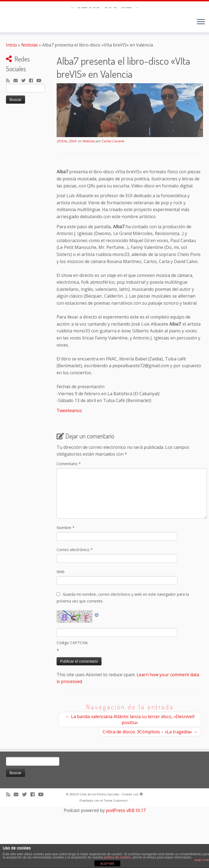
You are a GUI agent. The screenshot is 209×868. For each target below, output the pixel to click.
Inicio (11, 106)
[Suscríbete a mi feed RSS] (10, 142)
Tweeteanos (69, 471)
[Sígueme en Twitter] (25, 142)
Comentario (69, 525)
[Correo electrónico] (17, 142)
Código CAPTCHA (72, 704)
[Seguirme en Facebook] (33, 142)
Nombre (66, 589)
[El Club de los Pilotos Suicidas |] (104, 38)
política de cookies (117, 857)
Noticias (30, 106)
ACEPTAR (107, 864)
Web (61, 633)
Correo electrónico (75, 611)
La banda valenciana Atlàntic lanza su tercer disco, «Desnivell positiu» (130, 780)
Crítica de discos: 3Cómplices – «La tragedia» (150, 793)
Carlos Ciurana (113, 202)
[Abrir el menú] (201, 83)
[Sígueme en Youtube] (41, 142)
